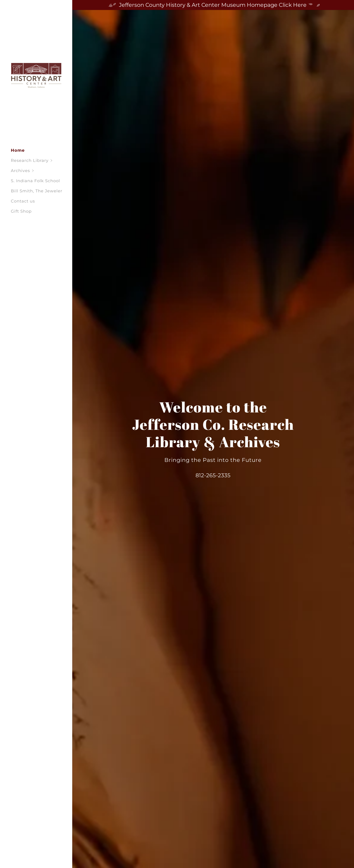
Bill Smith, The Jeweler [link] (37, 191)
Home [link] (18, 150)
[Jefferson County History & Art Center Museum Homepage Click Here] (213, 5)
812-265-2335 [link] (213, 475)
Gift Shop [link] (21, 211)
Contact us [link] (23, 201)
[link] (36, 75)
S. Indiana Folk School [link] (35, 181)
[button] (42, 161)
